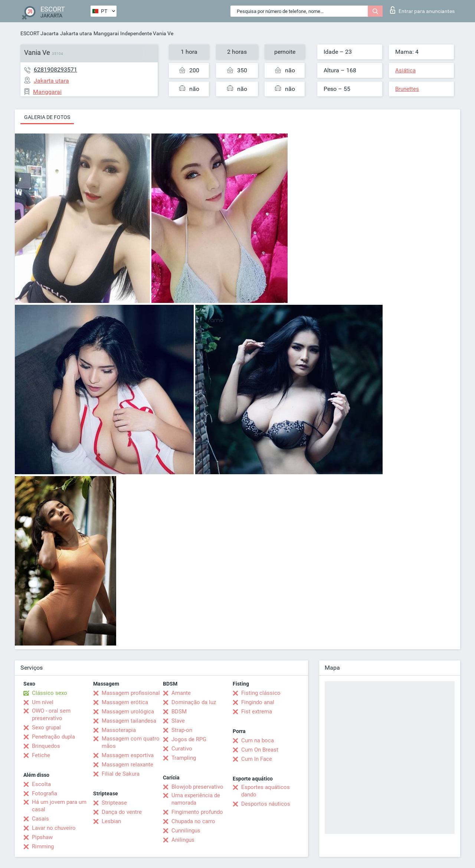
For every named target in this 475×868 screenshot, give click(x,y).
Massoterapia (119, 730)
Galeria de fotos (47, 117)
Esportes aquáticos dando (266, 791)
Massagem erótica (125, 702)
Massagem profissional (131, 693)
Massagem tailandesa (129, 721)
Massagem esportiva (128, 755)
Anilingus (183, 840)
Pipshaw (42, 837)
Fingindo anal (258, 702)
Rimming (43, 846)
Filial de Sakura (121, 774)
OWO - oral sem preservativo (51, 714)
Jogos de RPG (189, 739)
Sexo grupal (46, 727)
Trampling (184, 758)
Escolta (41, 784)
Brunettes (407, 89)
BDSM (179, 712)
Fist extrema (257, 712)
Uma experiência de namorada (196, 799)
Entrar (422, 10)
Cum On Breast (260, 750)
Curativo (182, 749)
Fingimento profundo (197, 812)
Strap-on (182, 730)
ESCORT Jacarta (40, 33)
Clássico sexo (50, 693)
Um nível (43, 702)
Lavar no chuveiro (54, 828)
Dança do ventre (122, 812)
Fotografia (45, 793)
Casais (40, 819)
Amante (181, 693)
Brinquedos (46, 746)
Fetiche (41, 755)
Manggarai (106, 33)
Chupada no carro (193, 821)
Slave (178, 721)
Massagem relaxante (127, 765)
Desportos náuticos (266, 804)
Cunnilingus (186, 831)
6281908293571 (55, 70)
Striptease (114, 803)
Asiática (405, 70)
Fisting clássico (261, 693)
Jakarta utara (76, 33)
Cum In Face (257, 759)
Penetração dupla (53, 737)
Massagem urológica (128, 712)
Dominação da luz (194, 702)
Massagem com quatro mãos (131, 742)
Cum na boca (258, 740)
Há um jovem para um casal (59, 806)
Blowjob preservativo (197, 787)
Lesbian (111, 821)
